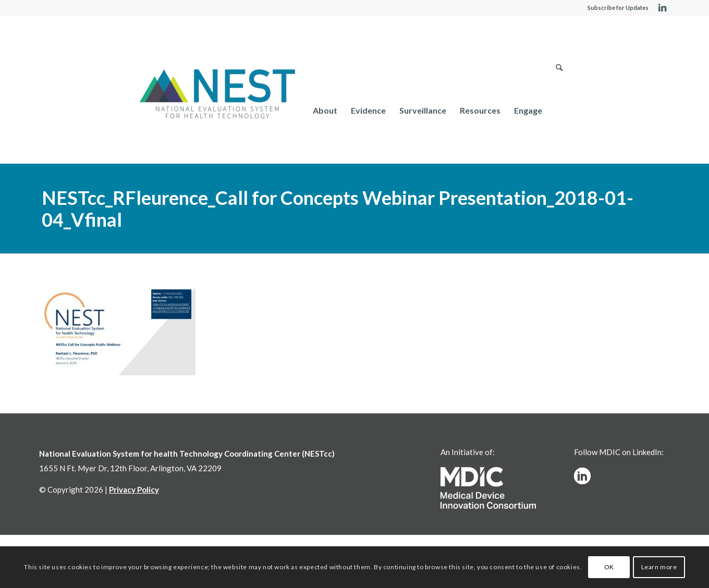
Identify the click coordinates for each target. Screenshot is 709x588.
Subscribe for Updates (618, 8)
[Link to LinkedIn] (662, 8)
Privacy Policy (134, 489)
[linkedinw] (582, 476)
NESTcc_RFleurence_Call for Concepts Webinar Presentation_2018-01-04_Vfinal (338, 209)
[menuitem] (325, 110)
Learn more (659, 567)
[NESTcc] (217, 95)
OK (609, 567)
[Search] (559, 110)
